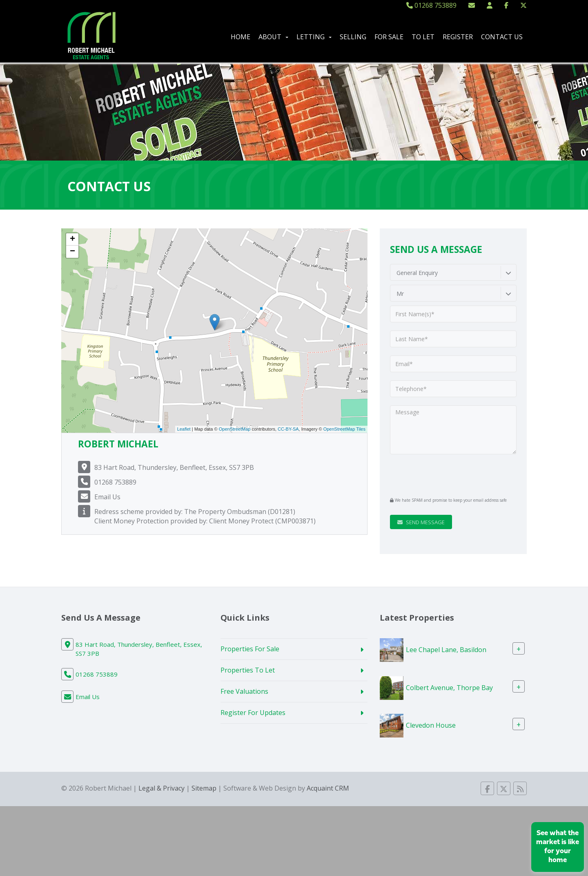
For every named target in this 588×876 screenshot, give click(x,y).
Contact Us (502, 37)
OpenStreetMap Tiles (344, 429)
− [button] (72, 252)
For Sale (389, 37)
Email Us (107, 497)
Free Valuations (244, 691)
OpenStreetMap (235, 429)
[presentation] (440, 475)
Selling (353, 37)
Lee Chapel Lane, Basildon (446, 650)
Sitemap (204, 788)
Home (241, 37)
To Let (423, 37)
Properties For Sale (250, 649)
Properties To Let (248, 670)
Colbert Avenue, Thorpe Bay (449, 687)
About (273, 37)
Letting (314, 37)
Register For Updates (253, 713)
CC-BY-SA (288, 429)
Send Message (421, 522)
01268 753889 (431, 5)
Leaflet (184, 429)
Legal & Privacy (161, 788)
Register (458, 37)
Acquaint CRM (328, 788)
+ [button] (72, 239)
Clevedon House (431, 725)
